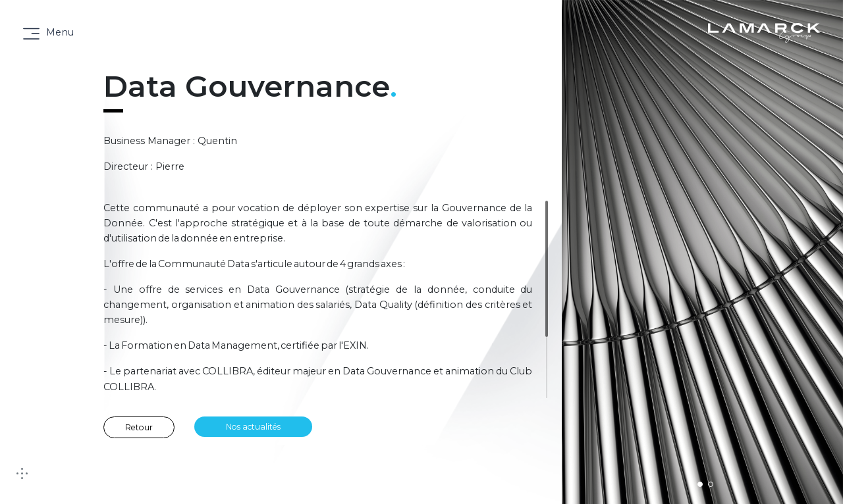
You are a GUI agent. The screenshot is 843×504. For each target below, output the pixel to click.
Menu (60, 32)
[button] (700, 484)
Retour (139, 427)
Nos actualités (253, 427)
